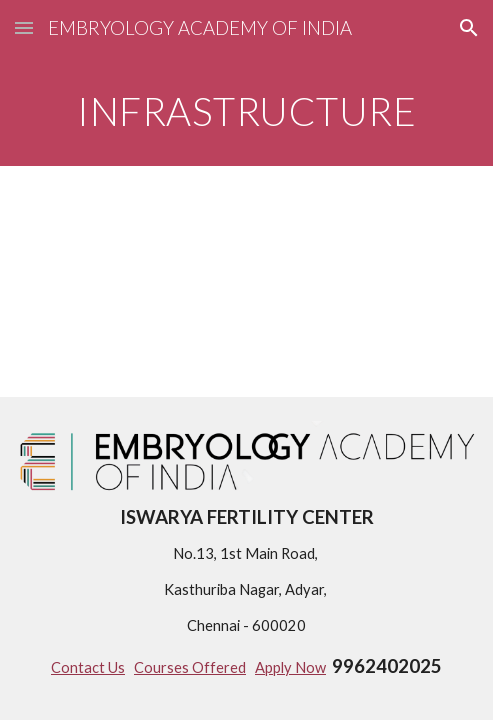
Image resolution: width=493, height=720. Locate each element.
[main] (246, 111)
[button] (24, 27)
